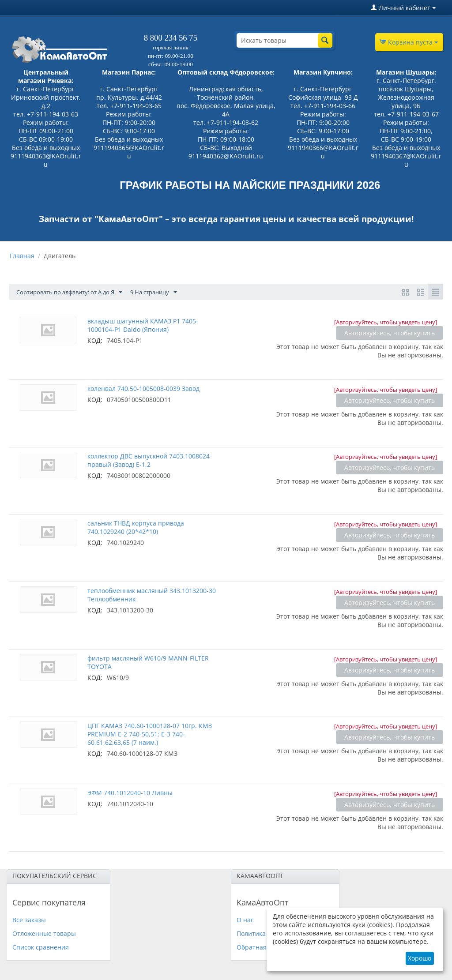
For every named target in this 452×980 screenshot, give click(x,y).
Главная (22, 256)
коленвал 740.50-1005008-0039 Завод (143, 389)
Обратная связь (261, 947)
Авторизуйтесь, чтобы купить (390, 333)
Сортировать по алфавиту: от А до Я (75, 292)
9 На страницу (168, 292)
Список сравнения (41, 947)
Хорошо (420, 958)
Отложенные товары (44, 933)
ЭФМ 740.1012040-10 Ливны (130, 793)
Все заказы (29, 920)
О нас (245, 920)
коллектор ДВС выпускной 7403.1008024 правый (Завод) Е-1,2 (149, 460)
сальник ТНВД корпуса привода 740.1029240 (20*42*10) (136, 527)
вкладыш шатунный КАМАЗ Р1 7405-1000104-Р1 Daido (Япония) (143, 325)
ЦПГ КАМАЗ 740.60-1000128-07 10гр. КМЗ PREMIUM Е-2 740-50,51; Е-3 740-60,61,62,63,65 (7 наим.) (150, 734)
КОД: (95, 340)
